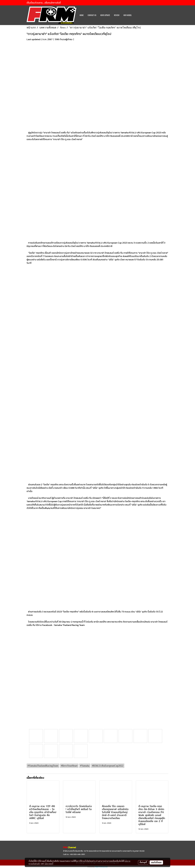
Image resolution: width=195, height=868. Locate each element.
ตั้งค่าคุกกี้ (143, 862)
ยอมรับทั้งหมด (156, 862)
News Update (105, 15)
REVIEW (117, 15)
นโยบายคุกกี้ (49, 864)
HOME (82, 15)
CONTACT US (92, 15)
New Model (128, 15)
